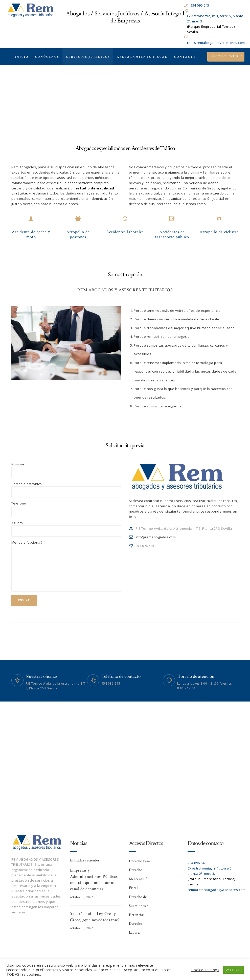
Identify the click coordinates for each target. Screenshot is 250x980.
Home (85, 103)
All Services (107, 103)
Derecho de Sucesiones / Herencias (139, 906)
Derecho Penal (141, 861)
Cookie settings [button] (205, 970)
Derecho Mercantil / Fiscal (138, 879)
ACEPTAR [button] (234, 970)
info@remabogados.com (156, 537)
